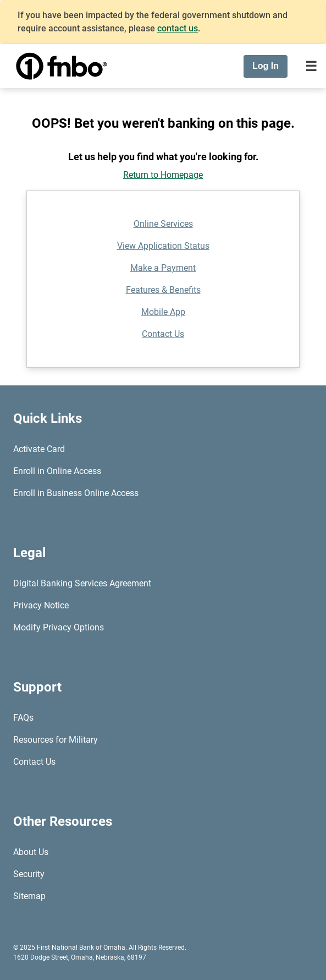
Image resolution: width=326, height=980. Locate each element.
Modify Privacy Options (59, 627)
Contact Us (163, 334)
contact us (178, 28)
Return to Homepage (163, 175)
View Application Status (163, 246)
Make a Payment (163, 268)
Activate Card (39, 449)
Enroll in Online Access (57, 471)
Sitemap (29, 896)
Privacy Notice (41, 605)
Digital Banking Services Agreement (82, 583)
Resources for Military (56, 740)
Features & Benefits (163, 290)
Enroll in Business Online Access (76, 493)
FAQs (23, 718)
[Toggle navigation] (311, 66)
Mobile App (163, 312)
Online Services (163, 224)
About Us (31, 852)
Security (29, 874)
